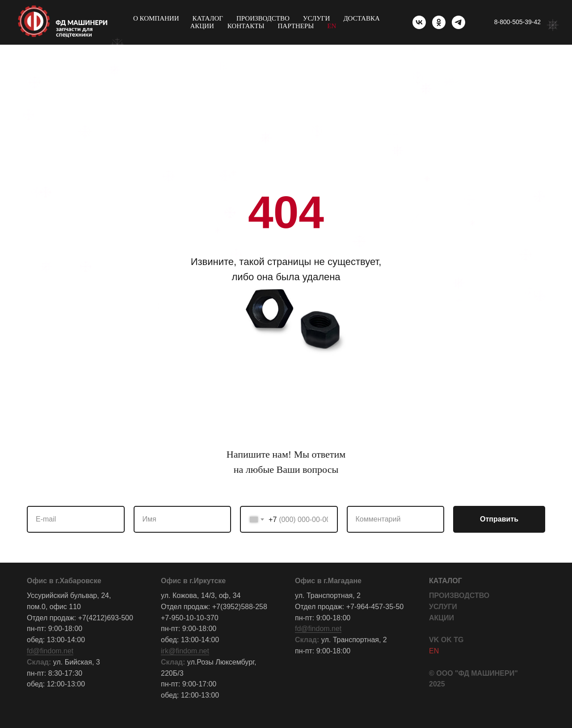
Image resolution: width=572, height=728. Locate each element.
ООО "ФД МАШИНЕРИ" (477, 673)
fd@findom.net (50, 651)
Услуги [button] (317, 18)
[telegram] (458, 22)
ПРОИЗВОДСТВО (459, 595)
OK (446, 640)
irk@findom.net (185, 651)
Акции (202, 26)
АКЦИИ (442, 618)
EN (332, 26)
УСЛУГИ (443, 607)
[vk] (419, 22)
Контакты (246, 26)
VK (434, 640)
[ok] (439, 22)
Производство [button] (263, 18)
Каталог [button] (208, 18)
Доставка (361, 18)
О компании (156, 18)
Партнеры (296, 26)
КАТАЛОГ (446, 581)
